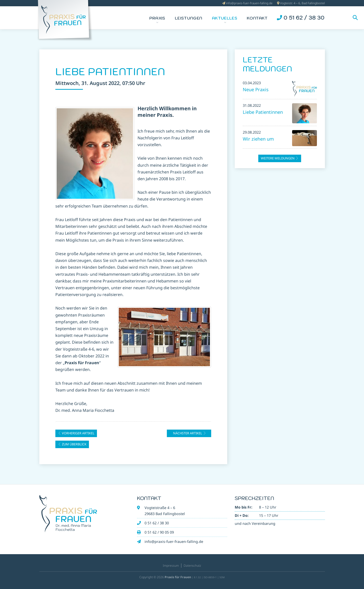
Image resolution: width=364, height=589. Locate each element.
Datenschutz (192, 566)
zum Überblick (72, 444)
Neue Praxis (256, 89)
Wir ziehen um (258, 139)
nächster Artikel (190, 433)
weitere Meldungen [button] (280, 158)
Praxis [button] (157, 18)
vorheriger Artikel (76, 433)
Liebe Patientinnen (263, 112)
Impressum (171, 566)
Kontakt (257, 18)
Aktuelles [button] (225, 18)
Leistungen (189, 18)
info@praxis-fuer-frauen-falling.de (249, 3)
